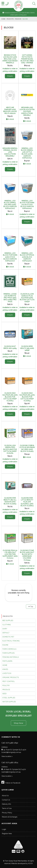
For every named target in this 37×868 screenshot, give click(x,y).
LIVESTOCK (7, 673)
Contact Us (6, 800)
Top (31, 607)
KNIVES (5, 669)
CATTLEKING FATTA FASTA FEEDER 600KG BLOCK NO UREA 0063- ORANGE (27, 59)
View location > (7, 756)
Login (4, 829)
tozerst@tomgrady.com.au (11, 752)
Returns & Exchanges (10, 817)
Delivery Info (6, 804)
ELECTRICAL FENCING (11, 641)
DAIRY (5, 629)
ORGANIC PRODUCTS (11, 677)
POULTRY (6, 686)
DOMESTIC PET (8, 637)
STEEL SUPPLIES (9, 698)
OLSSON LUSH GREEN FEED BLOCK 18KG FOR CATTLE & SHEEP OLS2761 (10, 449)
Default (6, 633)
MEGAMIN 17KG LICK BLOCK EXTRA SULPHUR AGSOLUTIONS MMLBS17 (27, 111)
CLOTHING (7, 625)
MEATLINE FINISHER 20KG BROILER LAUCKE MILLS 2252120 (10, 110)
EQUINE (5, 645)
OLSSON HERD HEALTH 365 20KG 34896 (27, 348)
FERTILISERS (7, 661)
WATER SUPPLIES (9, 702)
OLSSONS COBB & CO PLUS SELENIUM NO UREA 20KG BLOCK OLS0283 (27, 448)
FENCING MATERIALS (11, 657)
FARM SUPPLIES (8, 653)
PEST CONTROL (9, 681)
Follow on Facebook (11, 783)
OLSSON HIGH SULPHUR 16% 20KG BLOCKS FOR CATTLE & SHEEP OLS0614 (10, 397)
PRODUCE (6, 690)
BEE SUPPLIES (8, 621)
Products (8, 616)
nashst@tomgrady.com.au (11, 772)
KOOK (30, 863)
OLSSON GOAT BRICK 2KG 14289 (10, 347)
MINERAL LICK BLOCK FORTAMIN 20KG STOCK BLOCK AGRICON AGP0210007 (10, 257)
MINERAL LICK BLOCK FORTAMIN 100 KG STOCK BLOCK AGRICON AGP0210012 (27, 205)
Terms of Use (7, 808)
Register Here (7, 834)
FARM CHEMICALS (9, 649)
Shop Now (18, 723)
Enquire (10, 76)
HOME (5, 665)
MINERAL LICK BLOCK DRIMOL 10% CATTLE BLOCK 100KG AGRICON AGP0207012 (27, 153)
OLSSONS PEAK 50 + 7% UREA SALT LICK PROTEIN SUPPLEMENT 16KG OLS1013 (10, 554)
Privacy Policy (7, 813)
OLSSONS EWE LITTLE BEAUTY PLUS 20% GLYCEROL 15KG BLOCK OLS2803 (27, 502)
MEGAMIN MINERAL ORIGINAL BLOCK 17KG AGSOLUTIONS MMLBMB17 (10, 152)
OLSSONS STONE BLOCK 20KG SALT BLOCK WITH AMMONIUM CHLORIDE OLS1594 (27, 555)
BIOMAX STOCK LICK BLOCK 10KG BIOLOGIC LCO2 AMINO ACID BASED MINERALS (10, 59)
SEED (4, 694)
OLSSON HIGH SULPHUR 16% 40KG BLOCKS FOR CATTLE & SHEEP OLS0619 (27, 397)
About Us (5, 796)
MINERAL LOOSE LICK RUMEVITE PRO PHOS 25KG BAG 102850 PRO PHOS (10, 298)
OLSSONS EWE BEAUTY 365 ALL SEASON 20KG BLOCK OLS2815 (10, 501)
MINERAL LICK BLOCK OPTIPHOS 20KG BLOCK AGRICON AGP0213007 (27, 257)
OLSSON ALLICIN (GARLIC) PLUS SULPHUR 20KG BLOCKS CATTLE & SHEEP (27, 298)
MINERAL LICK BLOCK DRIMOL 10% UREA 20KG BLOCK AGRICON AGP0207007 (10, 205)
